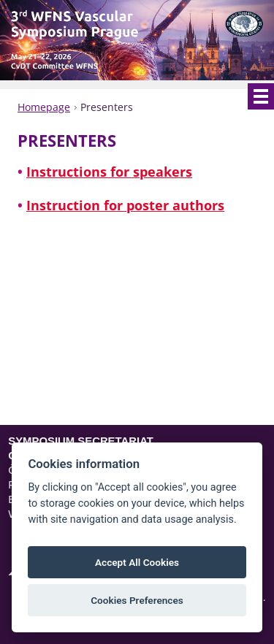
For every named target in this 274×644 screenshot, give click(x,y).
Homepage (44, 107)
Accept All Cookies (137, 562)
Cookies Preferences (137, 600)
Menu (261, 96)
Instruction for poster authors (125, 206)
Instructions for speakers (109, 172)
